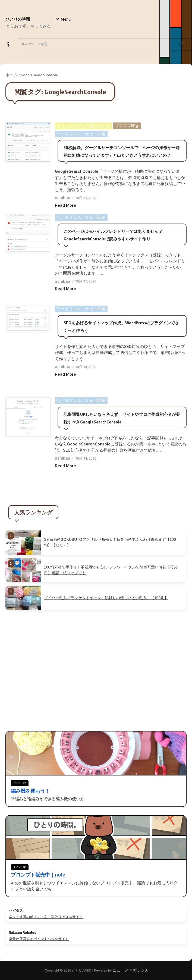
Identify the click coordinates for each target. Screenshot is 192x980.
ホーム (12, 75)
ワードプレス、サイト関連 (81, 134)
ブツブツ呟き (127, 126)
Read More (65, 205)
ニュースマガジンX (130, 970)
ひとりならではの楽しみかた (83, 126)
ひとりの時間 (18, 19)
